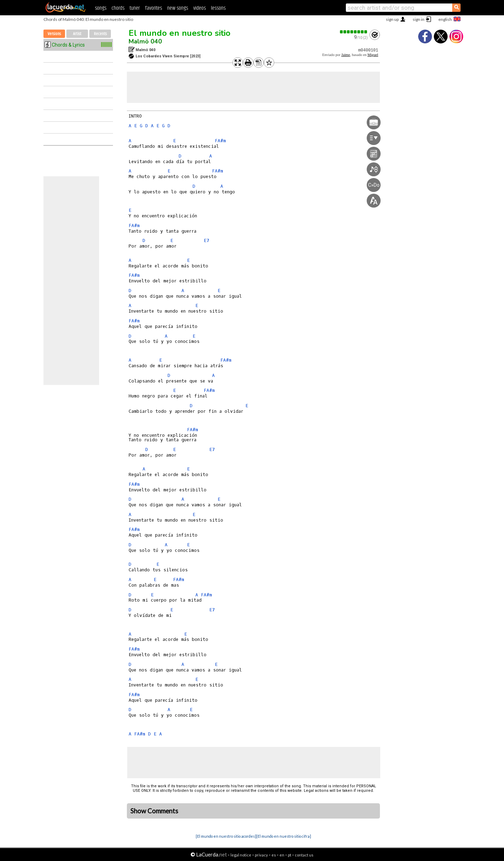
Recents (100, 34)
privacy (261, 855)
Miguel (373, 55)
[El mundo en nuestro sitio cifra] (284, 836)
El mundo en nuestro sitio (180, 33)
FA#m (220, 141)
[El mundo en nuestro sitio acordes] (226, 836)
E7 (206, 240)
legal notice (241, 855)
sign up (392, 19)
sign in (418, 19)
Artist (77, 34)
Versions (54, 34)
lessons (218, 8)
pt (290, 855)
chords (118, 8)
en (282, 855)
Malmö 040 (145, 41)
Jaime (346, 55)
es (274, 855)
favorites (153, 8)
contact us (304, 855)
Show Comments (154, 811)
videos (200, 8)
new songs (178, 8)
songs (101, 8)
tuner (135, 8)
